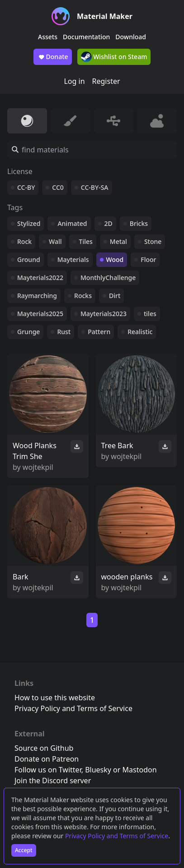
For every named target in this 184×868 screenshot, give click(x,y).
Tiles (86, 241)
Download (131, 37)
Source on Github (44, 748)
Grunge (28, 332)
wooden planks (127, 577)
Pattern (99, 332)
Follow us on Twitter (48, 770)
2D (109, 223)
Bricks (139, 223)
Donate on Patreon (47, 759)
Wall (55, 241)
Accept (24, 850)
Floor (148, 259)
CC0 (58, 187)
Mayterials (73, 259)
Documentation (86, 37)
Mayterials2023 (104, 314)
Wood (115, 259)
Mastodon (140, 770)
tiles (150, 314)
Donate (53, 57)
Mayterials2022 (40, 278)
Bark (21, 577)
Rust (64, 332)
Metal (118, 241)
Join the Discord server (53, 781)
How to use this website (55, 698)
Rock (24, 241)
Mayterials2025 (40, 314)
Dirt (115, 296)
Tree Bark (117, 445)
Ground (29, 259)
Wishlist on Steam (114, 57)
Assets (48, 37)
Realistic (140, 332)
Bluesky (98, 770)
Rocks (83, 296)
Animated (72, 223)
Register (106, 81)
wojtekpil (38, 467)
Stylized (29, 223)
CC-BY (26, 187)
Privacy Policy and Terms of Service (117, 836)
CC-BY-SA (95, 187)
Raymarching (37, 296)
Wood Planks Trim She (35, 451)
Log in (74, 81)
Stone (153, 241)
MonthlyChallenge (108, 278)
